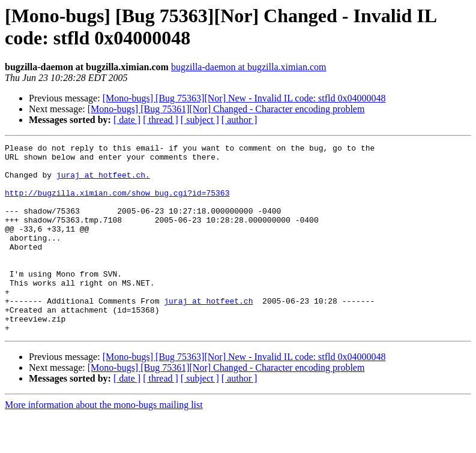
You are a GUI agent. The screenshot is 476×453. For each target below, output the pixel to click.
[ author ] (240, 120)
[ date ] (127, 120)
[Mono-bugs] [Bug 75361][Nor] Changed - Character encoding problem (226, 109)
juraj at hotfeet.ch (208, 333)
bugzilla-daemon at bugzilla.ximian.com (249, 67)
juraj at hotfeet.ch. (103, 182)
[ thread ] (161, 120)
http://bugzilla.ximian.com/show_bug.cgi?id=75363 (117, 203)
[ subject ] (200, 120)
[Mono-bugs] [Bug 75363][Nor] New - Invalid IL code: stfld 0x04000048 (244, 98)
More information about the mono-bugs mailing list (104, 442)
